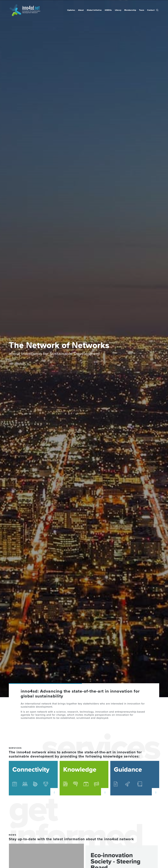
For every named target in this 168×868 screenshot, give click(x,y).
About (81, 10)
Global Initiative (94, 10)
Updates (71, 10)
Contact (151, 10)
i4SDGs (108, 10)
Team (142, 10)
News (13, 835)
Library (118, 10)
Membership (130, 10)
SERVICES (15, 748)
